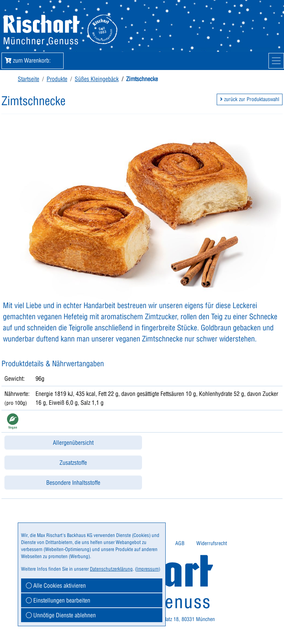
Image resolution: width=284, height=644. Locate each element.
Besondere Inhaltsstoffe (73, 483)
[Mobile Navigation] (276, 61)
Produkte (57, 79)
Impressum (148, 569)
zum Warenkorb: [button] (33, 60)
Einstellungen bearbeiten (58, 600)
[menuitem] (180, 543)
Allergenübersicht (73, 443)
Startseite (28, 79)
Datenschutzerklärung (111, 569)
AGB (180, 543)
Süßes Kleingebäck (97, 79)
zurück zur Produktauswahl (250, 99)
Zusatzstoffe (73, 463)
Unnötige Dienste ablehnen (61, 615)
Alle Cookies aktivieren (56, 585)
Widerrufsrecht (212, 543)
